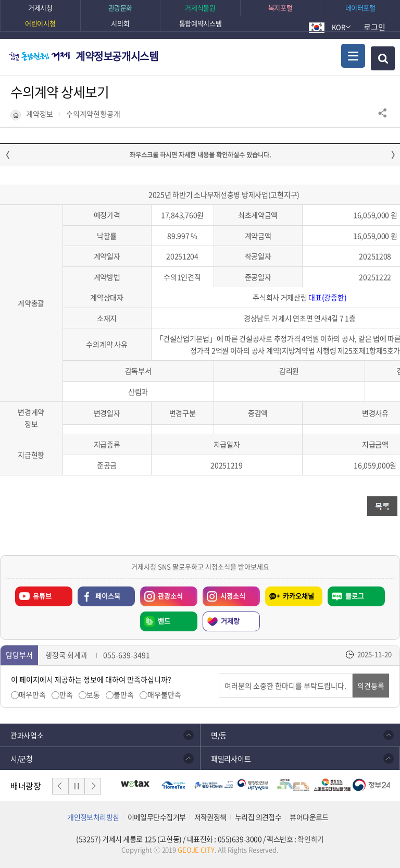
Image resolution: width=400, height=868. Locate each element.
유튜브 (42, 596)
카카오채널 (298, 596)
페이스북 (108, 596)
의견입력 (219, 674)
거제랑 (230, 621)
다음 (93, 786)
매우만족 (32, 695)
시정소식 (224, 594)
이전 (60, 786)
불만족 (124, 695)
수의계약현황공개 (93, 114)
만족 (66, 695)
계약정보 (40, 114)
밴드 (164, 621)
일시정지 (77, 786)
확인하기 (310, 839)
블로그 (355, 596)
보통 (93, 695)
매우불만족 (164, 695)
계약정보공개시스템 (117, 56)
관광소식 (161, 594)
